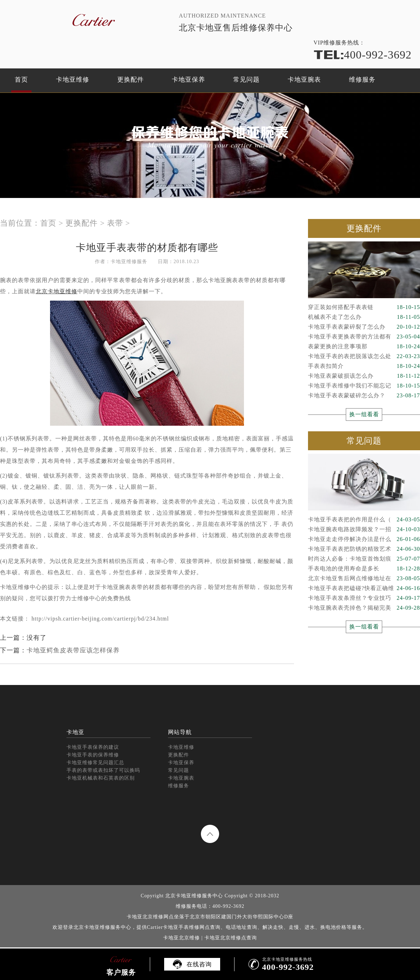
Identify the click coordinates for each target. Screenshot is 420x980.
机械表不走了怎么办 (364, 317)
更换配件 (131, 80)
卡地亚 (75, 732)
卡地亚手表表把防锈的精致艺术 (364, 549)
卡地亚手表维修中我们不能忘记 (364, 386)
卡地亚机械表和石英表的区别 (101, 778)
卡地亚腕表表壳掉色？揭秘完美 (364, 608)
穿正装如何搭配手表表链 (364, 307)
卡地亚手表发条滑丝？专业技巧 (364, 598)
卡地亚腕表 (304, 80)
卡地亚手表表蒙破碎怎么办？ (364, 396)
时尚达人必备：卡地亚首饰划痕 (364, 559)
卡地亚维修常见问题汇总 (95, 763)
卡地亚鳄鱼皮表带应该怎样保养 (73, 650)
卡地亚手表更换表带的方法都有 (364, 337)
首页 (21, 80)
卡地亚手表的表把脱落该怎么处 (364, 356)
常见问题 (246, 80)
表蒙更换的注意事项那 (364, 347)
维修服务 (362, 80)
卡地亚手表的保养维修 (93, 755)
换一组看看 (364, 414)
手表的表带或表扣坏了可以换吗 (103, 770)
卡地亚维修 (73, 80)
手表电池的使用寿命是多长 (364, 569)
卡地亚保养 (188, 80)
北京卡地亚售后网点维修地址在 (364, 578)
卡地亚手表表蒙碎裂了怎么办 (364, 327)
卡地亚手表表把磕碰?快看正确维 (364, 588)
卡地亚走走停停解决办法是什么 (364, 539)
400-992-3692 (363, 55)
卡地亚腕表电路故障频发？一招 (364, 529)
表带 (115, 223)
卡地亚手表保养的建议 (93, 747)
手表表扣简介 (364, 366)
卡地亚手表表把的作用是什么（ (364, 520)
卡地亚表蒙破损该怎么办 (364, 376)
